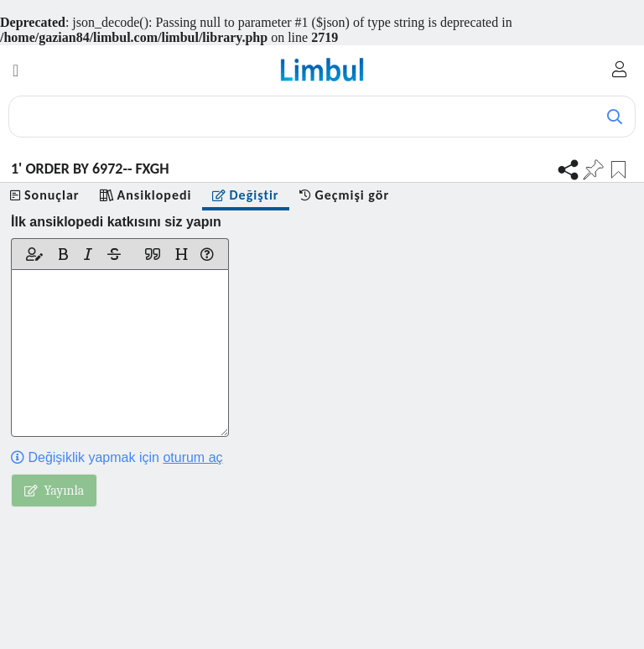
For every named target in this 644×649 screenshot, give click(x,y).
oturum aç (192, 457)
